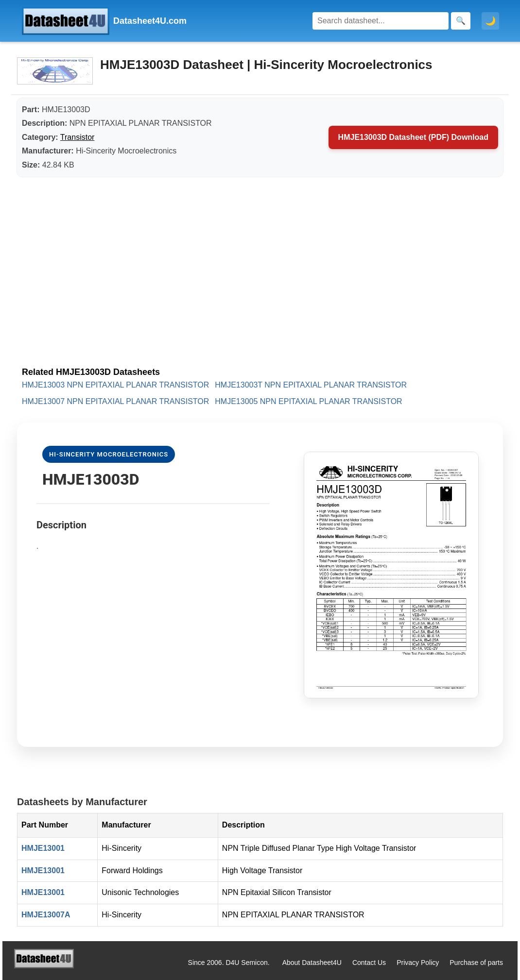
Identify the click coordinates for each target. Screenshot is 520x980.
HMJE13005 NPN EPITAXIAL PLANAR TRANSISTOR (308, 401)
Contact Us (369, 963)
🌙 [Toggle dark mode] (490, 21)
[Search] (381, 21)
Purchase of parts (476, 963)
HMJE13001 (43, 848)
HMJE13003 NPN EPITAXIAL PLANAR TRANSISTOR (115, 385)
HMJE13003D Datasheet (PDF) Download (413, 137)
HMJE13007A (46, 915)
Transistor (78, 137)
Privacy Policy (418, 963)
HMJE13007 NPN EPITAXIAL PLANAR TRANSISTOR (115, 401)
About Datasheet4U (312, 963)
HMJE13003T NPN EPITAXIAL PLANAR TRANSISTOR (311, 385)
